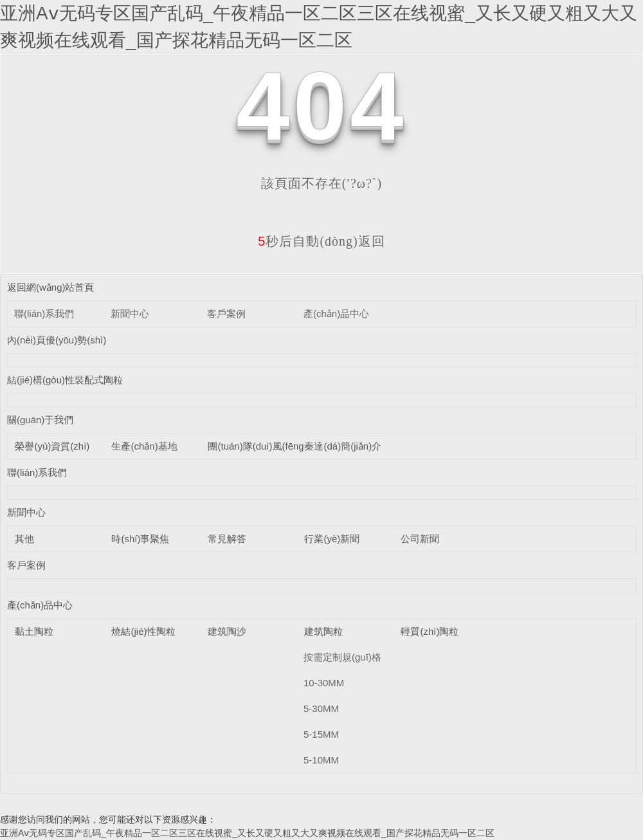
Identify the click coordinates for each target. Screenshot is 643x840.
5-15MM (321, 734)
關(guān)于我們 (40, 420)
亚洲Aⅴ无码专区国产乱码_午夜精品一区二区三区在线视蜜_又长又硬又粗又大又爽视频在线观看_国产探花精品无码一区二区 (247, 833)
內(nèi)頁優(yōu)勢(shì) (57, 340)
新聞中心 (130, 314)
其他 (24, 539)
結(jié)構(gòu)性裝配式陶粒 (65, 380)
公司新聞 (420, 539)
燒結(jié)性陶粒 (143, 631)
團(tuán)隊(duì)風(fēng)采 (262, 446)
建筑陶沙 (227, 631)
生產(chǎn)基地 (144, 446)
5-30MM (321, 708)
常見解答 (227, 539)
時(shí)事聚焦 (140, 539)
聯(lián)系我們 (44, 314)
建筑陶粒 (323, 631)
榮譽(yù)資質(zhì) (52, 446)
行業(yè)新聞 (332, 539)
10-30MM (324, 683)
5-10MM (321, 760)
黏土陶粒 (34, 631)
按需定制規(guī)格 (342, 657)
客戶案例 (226, 314)
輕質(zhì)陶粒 (430, 631)
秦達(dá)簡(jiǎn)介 (343, 446)
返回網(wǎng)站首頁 (51, 287)
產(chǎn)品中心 (336, 314)
